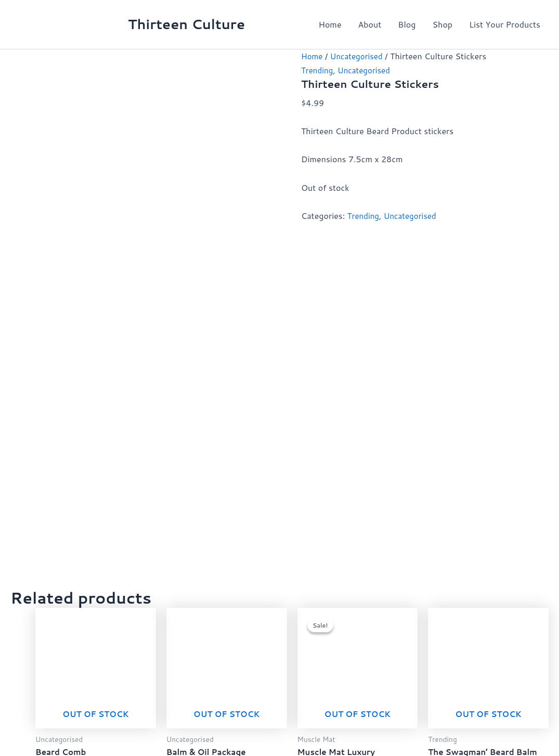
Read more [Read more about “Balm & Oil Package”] (234, 404)
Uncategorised (359, 56)
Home (330, 24)
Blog (407, 24)
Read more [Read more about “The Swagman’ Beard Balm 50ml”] (496, 415)
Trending (318, 69)
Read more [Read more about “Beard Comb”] (103, 404)
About (370, 24)
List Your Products (505, 24)
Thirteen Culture (186, 24)
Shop (442, 24)
